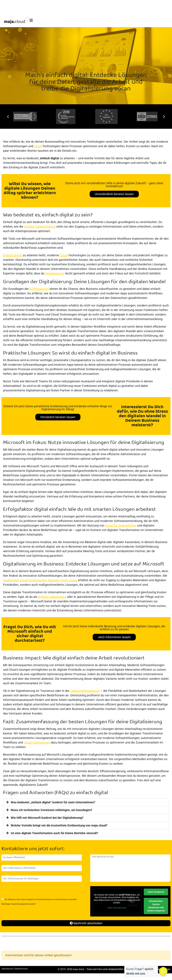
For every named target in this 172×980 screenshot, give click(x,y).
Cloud (38, 146)
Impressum (7, 969)
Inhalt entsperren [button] (156, 892)
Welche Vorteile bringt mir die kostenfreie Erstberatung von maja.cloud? (59, 825)
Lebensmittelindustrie (85, 691)
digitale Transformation (40, 227)
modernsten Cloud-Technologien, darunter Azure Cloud (40, 580)
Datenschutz (21, 969)
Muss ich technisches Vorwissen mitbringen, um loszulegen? (51, 810)
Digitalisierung (55, 273)
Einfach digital (13, 255)
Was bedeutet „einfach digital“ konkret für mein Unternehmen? (53, 802)
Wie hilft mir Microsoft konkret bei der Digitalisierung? (47, 818)
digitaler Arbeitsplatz (52, 597)
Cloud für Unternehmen (121, 525)
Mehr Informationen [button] (117, 908)
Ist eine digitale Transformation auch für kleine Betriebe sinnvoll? (54, 833)
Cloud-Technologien (37, 742)
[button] (8, 117)
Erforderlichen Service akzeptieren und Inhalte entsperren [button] (156, 906)
